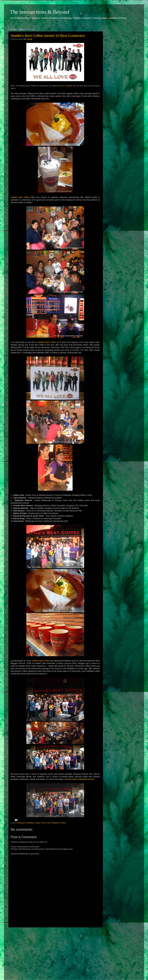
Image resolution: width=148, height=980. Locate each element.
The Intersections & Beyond (40, 12)
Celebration (21, 823)
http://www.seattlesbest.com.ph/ (81, 779)
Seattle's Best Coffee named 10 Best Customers (48, 36)
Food (48, 823)
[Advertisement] (55, 951)
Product (63, 823)
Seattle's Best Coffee (20, 197)
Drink (43, 823)
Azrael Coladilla (66, 86)
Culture (38, 823)
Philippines (55, 823)
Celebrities (30, 823)
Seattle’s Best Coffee (41, 661)
